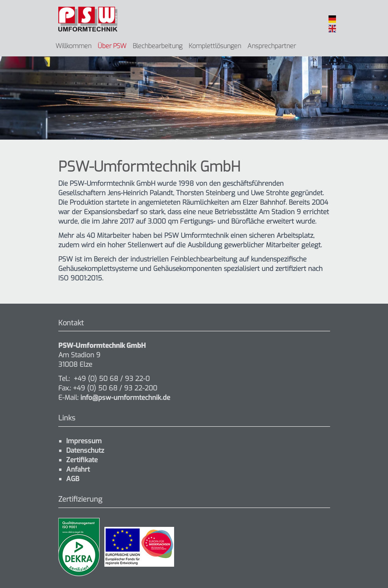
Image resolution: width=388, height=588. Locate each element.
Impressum (84, 441)
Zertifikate (82, 460)
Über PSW (112, 46)
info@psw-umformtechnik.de (124, 398)
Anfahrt (78, 469)
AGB (73, 479)
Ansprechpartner (272, 46)
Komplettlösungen (215, 46)
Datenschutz (85, 451)
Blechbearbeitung (158, 46)
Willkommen (73, 46)
